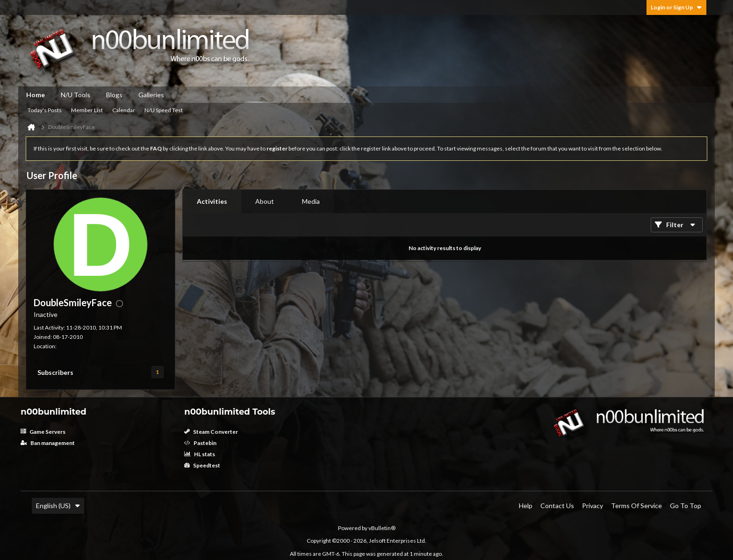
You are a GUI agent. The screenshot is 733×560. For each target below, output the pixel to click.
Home (36, 95)
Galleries (151, 95)
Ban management (48, 443)
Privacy (593, 506)
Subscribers (55, 372)
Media (311, 201)
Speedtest (202, 465)
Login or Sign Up (676, 7)
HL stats (200, 454)
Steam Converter (211, 432)
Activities (212, 201)
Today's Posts (45, 110)
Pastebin (200, 443)
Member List (87, 110)
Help (526, 506)
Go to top (686, 506)
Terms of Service (636, 506)
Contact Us (557, 506)
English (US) (58, 506)
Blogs (114, 95)
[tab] (212, 201)
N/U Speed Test (164, 110)
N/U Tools (75, 95)
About (265, 201)
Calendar (124, 110)
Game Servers (43, 432)
